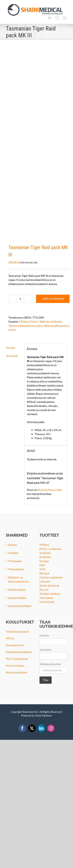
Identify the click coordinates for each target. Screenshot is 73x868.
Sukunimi (45, 650)
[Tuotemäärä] (20, 299)
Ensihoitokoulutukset (19, 652)
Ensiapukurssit (15, 645)
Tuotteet (13, 553)
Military (24, 322)
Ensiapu (44, 561)
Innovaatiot (46, 598)
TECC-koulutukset (17, 659)
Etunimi (44, 635)
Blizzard (44, 573)
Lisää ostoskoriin (53, 299)
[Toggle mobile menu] (65, 18)
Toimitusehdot (17, 590)
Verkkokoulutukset (17, 632)
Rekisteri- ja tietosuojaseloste (18, 579)
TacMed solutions (50, 594)
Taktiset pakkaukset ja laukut (25, 326)
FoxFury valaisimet (51, 577)
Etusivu (13, 545)
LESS (42, 569)
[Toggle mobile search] (57, 18)
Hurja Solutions (44, 716)
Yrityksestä (15, 561)
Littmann (45, 581)
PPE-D (10, 638)
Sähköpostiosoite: (50, 664)
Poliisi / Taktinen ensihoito (46, 322)
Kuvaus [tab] (11, 348)
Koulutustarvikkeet (20, 606)
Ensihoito (45, 557)
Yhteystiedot (16, 569)
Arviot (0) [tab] (12, 356)
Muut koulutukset (17, 672)
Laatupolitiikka (17, 598)
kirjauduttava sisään (50, 490)
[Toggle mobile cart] (49, 18)
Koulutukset (47, 602)
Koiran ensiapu (15, 666)
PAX (42, 565)
